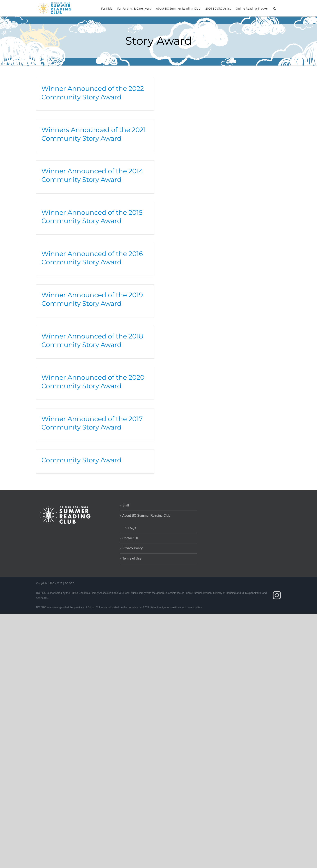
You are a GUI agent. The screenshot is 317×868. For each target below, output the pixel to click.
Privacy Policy (133, 548)
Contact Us (130, 538)
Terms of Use (132, 558)
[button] (274, 8)
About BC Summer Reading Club (146, 516)
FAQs (132, 528)
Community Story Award (81, 460)
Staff (126, 505)
